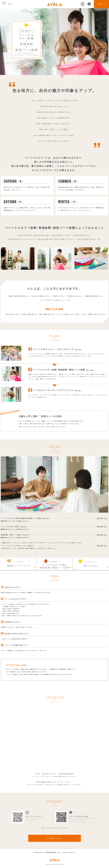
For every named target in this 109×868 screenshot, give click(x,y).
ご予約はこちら (101, 4)
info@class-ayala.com (57, 828)
